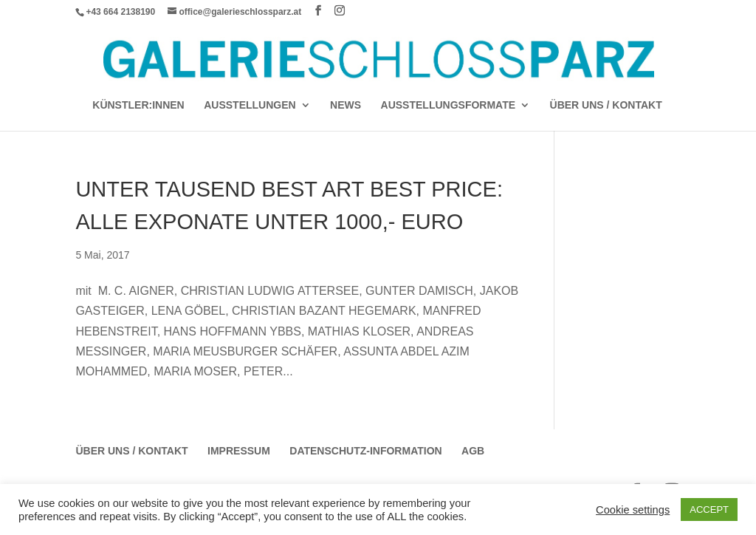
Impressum (239, 451)
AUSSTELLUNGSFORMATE (449, 105)
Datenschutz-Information (365, 451)
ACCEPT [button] (709, 510)
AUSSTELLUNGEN (250, 105)
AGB (473, 451)
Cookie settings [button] (633, 510)
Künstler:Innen (138, 105)
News (346, 105)
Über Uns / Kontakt (606, 105)
